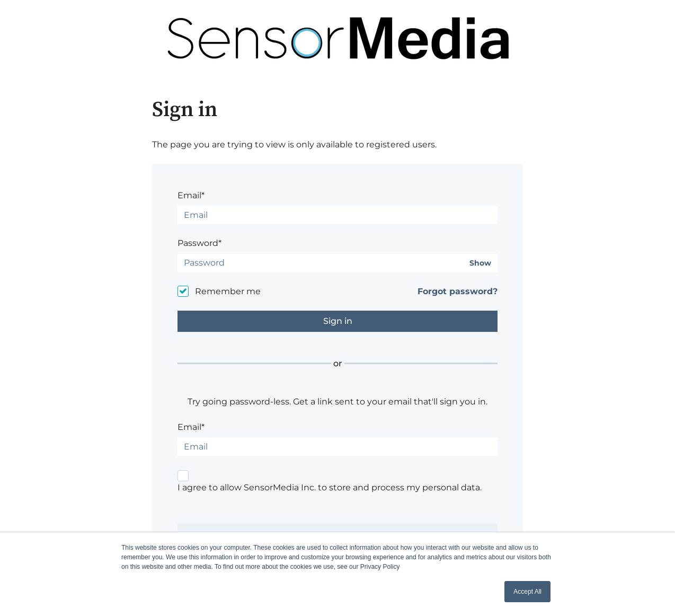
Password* (199, 243)
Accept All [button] (527, 592)
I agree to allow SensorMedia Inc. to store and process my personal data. (330, 487)
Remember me (228, 291)
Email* (191, 195)
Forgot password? (458, 291)
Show (480, 263)
